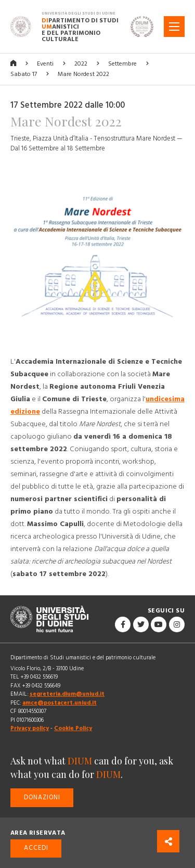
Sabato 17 (24, 74)
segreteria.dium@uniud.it (67, 694)
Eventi (45, 64)
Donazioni (42, 797)
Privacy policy (30, 728)
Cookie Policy (73, 728)
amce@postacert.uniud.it (60, 703)
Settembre (122, 64)
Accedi (36, 848)
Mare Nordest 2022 (83, 74)
